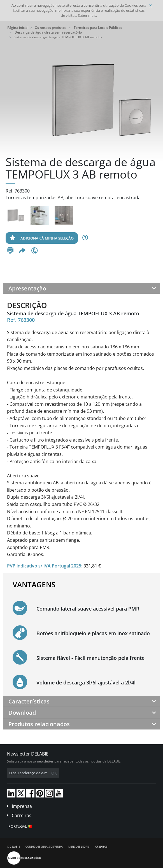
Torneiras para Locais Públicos (98, 28)
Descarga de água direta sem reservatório (48, 32)
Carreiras (22, 815)
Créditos (101, 847)
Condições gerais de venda (44, 847)
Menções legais (79, 847)
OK (54, 773)
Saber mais (87, 15)
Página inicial (18, 28)
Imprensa (22, 806)
